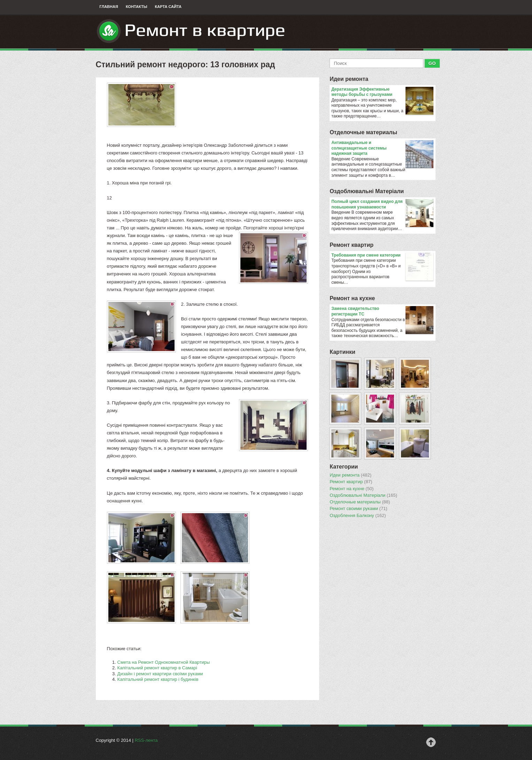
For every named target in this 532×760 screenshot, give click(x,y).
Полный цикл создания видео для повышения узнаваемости (382, 204)
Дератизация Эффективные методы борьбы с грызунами (382, 92)
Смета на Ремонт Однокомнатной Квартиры (164, 662)
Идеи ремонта (349, 79)
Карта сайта (168, 7)
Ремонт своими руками (358, 509)
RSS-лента (146, 740)
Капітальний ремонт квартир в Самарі (157, 668)
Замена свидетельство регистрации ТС (382, 311)
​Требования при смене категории (382, 256)
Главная (109, 7)
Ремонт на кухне (352, 298)
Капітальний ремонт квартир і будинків (158, 679)
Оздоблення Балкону (358, 516)
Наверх (431, 742)
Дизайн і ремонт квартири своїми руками (160, 674)
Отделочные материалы (363, 132)
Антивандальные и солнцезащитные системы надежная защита (382, 148)
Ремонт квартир (352, 245)
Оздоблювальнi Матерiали (367, 191)
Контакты (137, 7)
